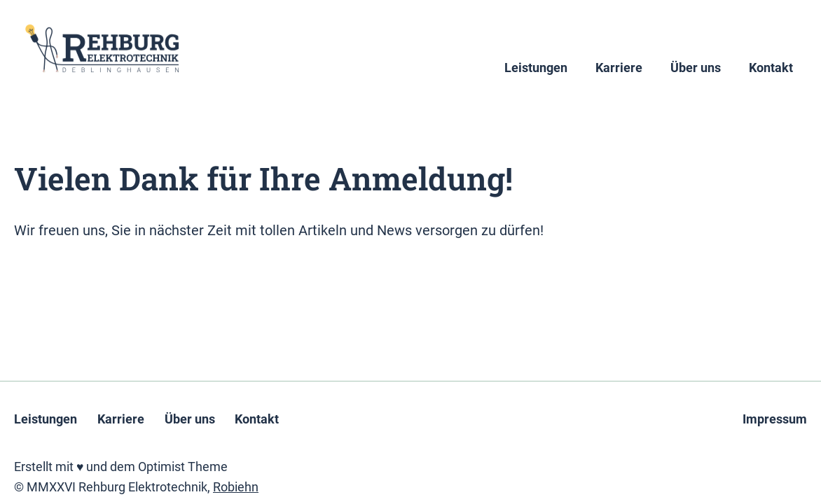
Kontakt (771, 68)
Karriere (619, 68)
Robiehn (236, 487)
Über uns (696, 68)
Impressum (775, 419)
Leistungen (536, 68)
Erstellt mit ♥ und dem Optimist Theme (121, 467)
